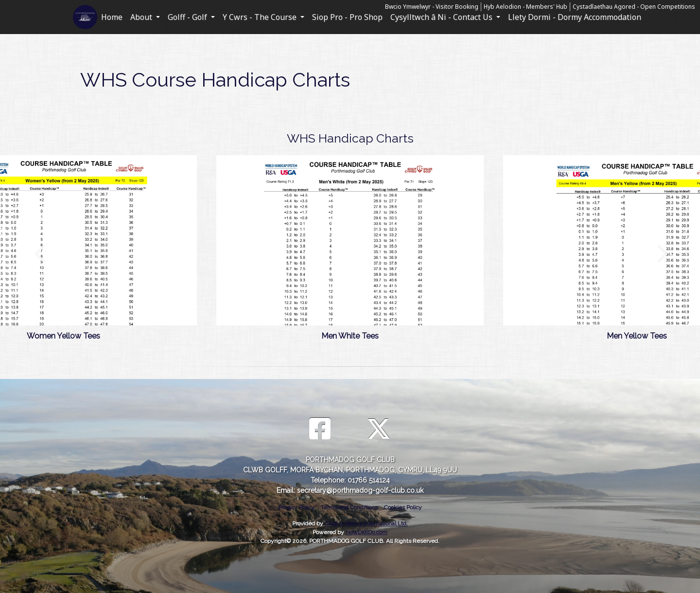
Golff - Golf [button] (188, 17)
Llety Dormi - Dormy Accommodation (575, 17)
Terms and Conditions (349, 507)
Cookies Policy (403, 507)
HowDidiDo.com (367, 532)
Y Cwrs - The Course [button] (261, 17)
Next (660, 249)
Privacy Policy (297, 507)
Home (112, 17)
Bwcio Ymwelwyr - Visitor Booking (432, 7)
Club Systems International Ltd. (366, 523)
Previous (40, 249)
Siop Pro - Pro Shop (347, 17)
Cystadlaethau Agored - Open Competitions (634, 7)
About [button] (142, 17)
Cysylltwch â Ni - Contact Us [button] (442, 17)
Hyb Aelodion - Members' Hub (525, 7)
